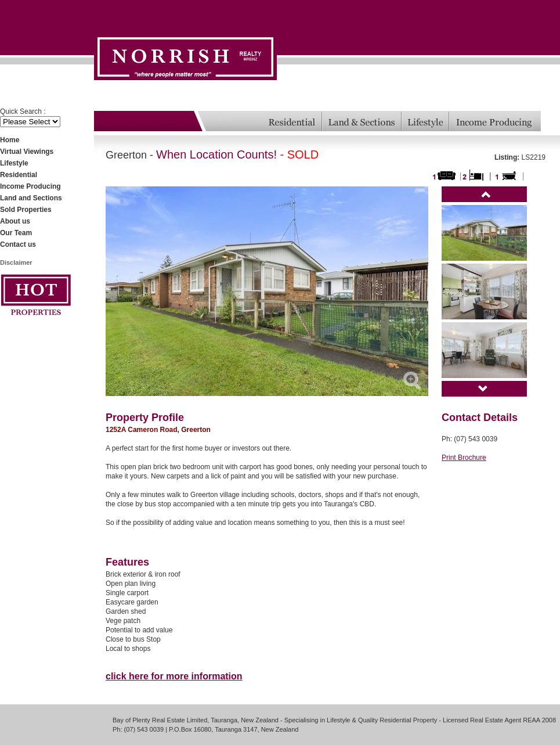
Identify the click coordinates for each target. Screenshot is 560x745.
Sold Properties (26, 210)
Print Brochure (464, 458)
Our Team (16, 233)
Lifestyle (14, 163)
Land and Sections (31, 198)
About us (15, 221)
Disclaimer (16, 262)
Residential (19, 175)
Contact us (18, 244)
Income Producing (30, 186)
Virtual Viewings (27, 152)
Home (10, 140)
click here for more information (174, 676)
